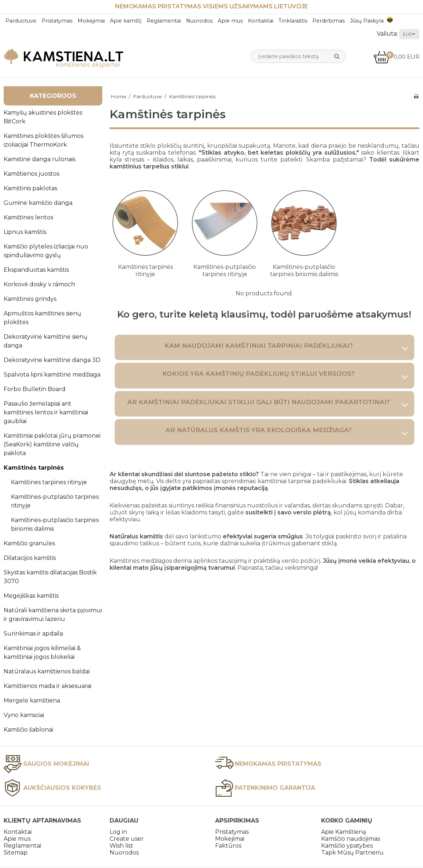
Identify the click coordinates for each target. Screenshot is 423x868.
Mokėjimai (91, 21)
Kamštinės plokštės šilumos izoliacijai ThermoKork (44, 140)
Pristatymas (57, 21)
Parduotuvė (21, 21)
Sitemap (16, 853)
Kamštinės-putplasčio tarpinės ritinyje (55, 501)
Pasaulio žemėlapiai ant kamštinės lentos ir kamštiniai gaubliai (46, 412)
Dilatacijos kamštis (30, 558)
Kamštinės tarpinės (34, 468)
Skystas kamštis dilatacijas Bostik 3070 (50, 577)
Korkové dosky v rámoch (39, 284)
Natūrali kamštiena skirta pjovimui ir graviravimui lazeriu (53, 615)
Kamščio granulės (29, 543)
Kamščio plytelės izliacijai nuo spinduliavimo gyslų (46, 251)
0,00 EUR (396, 57)
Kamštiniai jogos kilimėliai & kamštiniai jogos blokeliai (42, 652)
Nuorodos (199, 21)
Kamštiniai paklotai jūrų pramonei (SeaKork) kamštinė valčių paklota (52, 444)
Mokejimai (230, 839)
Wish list (121, 846)
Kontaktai (261, 21)
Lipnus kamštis (25, 232)
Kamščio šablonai (28, 730)
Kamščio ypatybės (347, 846)
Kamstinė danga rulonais (39, 159)
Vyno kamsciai (24, 715)
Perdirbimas (329, 21)
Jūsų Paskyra (367, 21)
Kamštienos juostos (31, 174)
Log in (118, 832)
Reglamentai (164, 21)
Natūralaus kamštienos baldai (47, 671)
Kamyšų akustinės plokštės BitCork (43, 117)
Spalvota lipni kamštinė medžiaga (52, 375)
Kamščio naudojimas (351, 839)
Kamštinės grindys (30, 299)
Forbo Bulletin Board (35, 389)
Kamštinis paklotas (30, 188)
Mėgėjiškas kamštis (31, 596)
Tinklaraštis (293, 21)
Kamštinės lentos (28, 217)
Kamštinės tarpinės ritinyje (49, 482)
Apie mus (230, 21)
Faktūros (228, 846)
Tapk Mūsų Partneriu (352, 853)
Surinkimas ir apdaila (33, 634)
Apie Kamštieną (343, 832)
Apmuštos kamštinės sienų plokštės (42, 318)
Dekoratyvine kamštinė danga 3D (52, 360)
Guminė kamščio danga (38, 203)
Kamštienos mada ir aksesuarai (48, 686)
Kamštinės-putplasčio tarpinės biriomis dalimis (55, 524)
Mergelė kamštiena (32, 700)
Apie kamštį (126, 21)
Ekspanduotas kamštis (36, 270)
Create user (127, 839)
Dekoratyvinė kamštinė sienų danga (46, 341)
